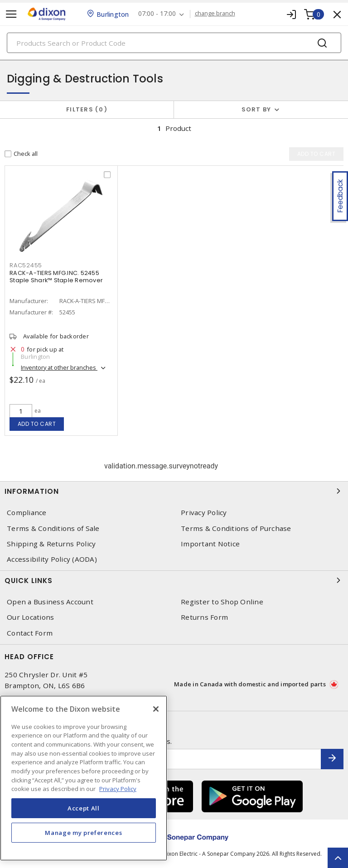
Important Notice (210, 544)
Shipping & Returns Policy (51, 544)
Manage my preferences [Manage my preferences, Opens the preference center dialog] (83, 833)
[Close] (156, 709)
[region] (84, 778)
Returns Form (204, 617)
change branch (215, 14)
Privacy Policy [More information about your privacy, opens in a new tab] (118, 789)
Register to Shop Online (222, 602)
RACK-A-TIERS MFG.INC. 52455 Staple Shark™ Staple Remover (56, 277)
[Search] (174, 43)
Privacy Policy (204, 513)
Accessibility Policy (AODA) (52, 559)
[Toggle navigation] (11, 14)
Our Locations (30, 617)
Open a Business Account (50, 602)
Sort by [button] (256, 109)
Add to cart (37, 424)
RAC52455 (26, 266)
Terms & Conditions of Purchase (236, 528)
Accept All (84, 808)
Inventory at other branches (59, 368)
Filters (87, 109)
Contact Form (30, 633)
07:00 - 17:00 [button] (157, 14)
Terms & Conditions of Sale (53, 528)
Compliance (27, 513)
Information (174, 491)
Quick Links (174, 580)
